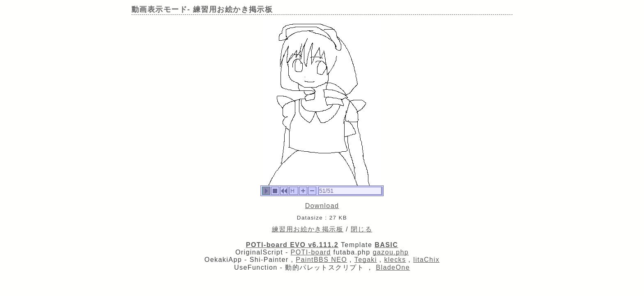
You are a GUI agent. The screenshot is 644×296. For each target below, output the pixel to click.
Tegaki (366, 260)
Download (322, 206)
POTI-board (311, 252)
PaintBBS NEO (321, 260)
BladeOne (393, 267)
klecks (395, 260)
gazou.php (391, 252)
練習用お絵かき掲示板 (308, 229)
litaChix (426, 260)
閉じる (361, 229)
